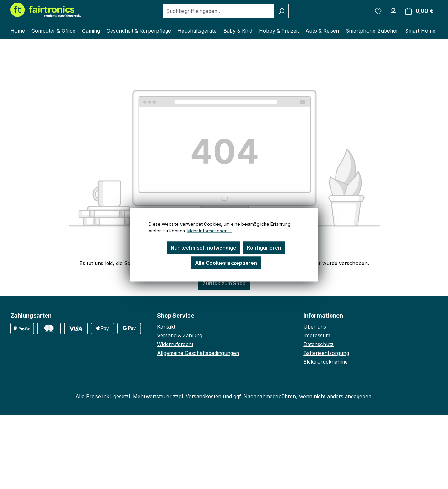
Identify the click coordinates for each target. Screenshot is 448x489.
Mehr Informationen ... (209, 230)
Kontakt (166, 327)
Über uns (315, 327)
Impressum (317, 335)
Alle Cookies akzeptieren (226, 263)
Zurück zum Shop (224, 283)
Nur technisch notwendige (203, 247)
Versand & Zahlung (180, 335)
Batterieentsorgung (326, 353)
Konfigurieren (264, 247)
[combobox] (219, 11)
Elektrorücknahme (326, 362)
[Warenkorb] (419, 11)
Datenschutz (319, 344)
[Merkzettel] (378, 11)
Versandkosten (203, 396)
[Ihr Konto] (393, 11)
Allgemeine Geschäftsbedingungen (198, 353)
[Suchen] (281, 11)
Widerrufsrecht (175, 344)
